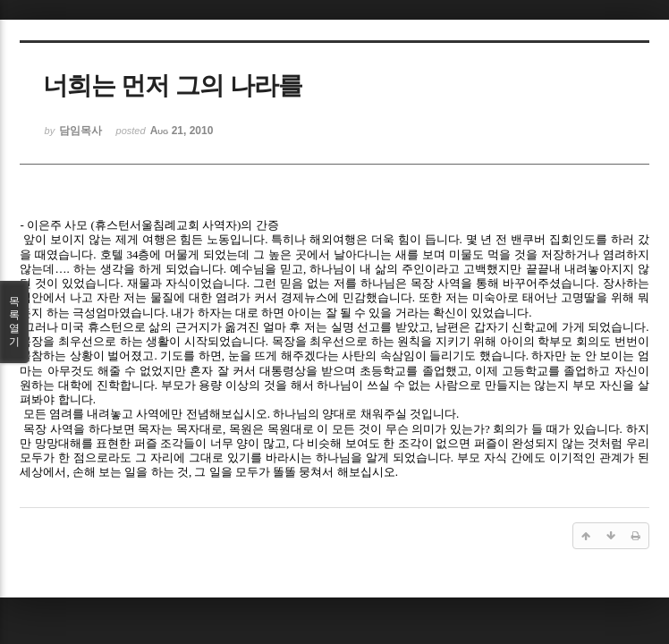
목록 (14, 322)
